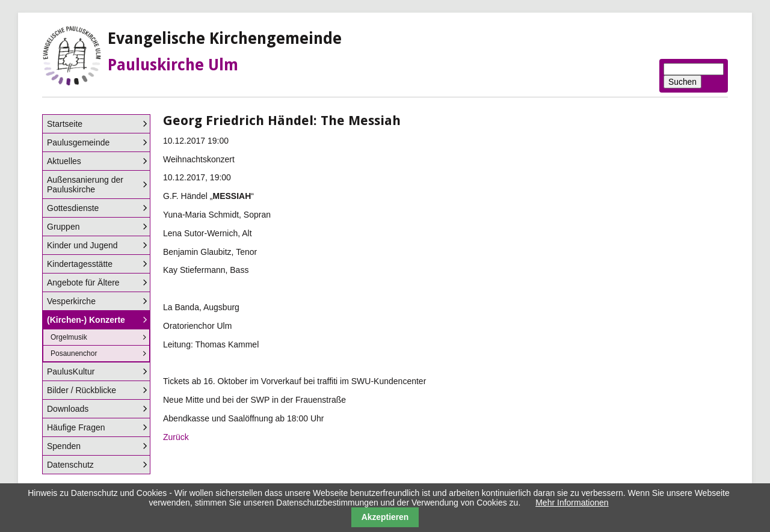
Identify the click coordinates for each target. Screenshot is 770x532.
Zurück (176, 437)
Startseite (65, 124)
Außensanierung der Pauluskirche (85, 185)
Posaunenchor (74, 353)
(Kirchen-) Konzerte (86, 320)
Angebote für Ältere (83, 283)
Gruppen (63, 227)
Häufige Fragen (76, 427)
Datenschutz (70, 465)
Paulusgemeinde (78, 142)
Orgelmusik (69, 337)
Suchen (682, 82)
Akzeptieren (385, 517)
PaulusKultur (71, 371)
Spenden (64, 446)
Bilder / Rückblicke (82, 390)
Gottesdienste (73, 208)
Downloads (68, 409)
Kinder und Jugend (82, 245)
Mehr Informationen (572, 503)
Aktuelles (64, 161)
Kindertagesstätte (80, 264)
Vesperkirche (71, 301)
